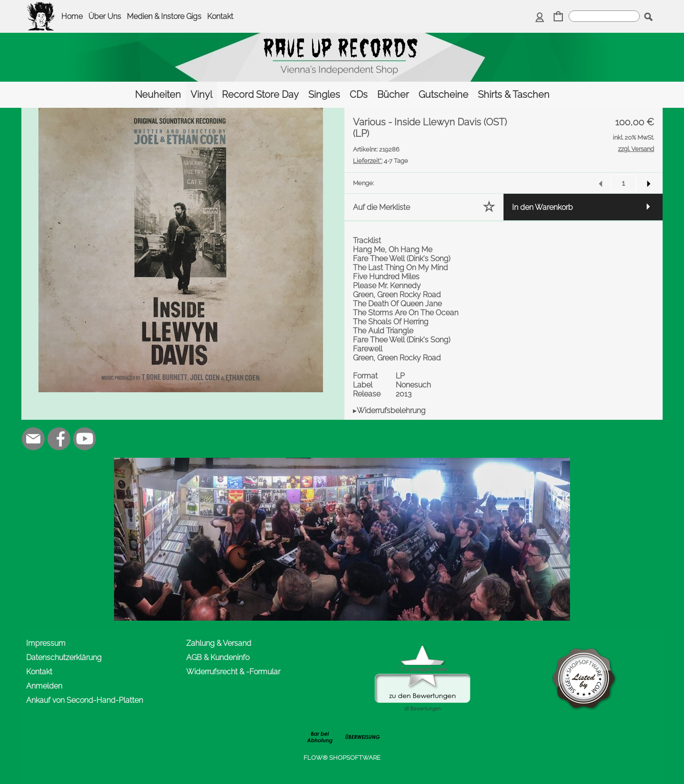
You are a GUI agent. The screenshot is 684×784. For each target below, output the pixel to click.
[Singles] (324, 95)
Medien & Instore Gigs (164, 16)
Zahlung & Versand (219, 643)
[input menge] (623, 183)
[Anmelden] (540, 17)
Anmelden (44, 686)
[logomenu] (41, 8)
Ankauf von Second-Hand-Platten (85, 700)
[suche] (604, 16)
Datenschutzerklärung (64, 657)
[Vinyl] (201, 95)
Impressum (46, 643)
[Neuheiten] (158, 95)
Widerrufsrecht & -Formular (233, 672)
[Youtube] (85, 439)
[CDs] (359, 95)
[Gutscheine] (443, 95)
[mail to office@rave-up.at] (33, 439)
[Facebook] (59, 439)
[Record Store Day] (260, 95)
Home (72, 16)
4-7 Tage (380, 161)
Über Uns (105, 16)
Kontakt (220, 16)
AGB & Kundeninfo (218, 657)
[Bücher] (393, 95)
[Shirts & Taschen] (514, 95)
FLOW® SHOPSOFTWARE (342, 758)
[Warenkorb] (558, 17)
